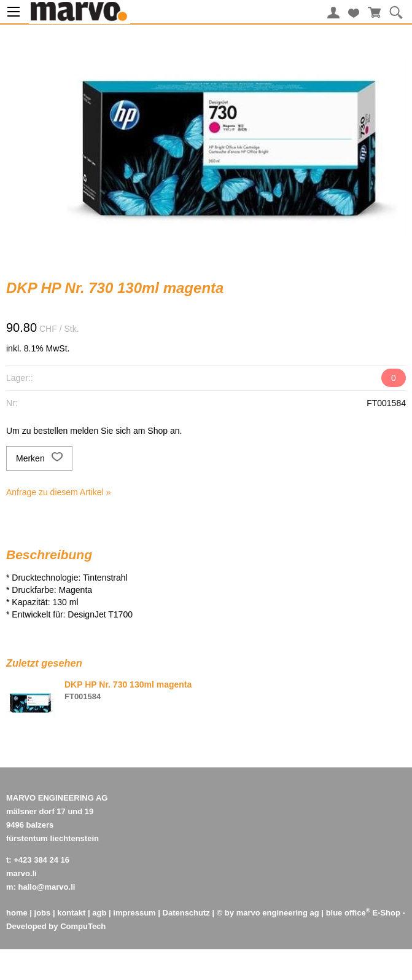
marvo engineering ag (278, 913)
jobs (43, 913)
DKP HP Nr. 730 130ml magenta (128, 684)
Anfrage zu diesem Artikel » (58, 492)
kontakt (71, 913)
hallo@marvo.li (47, 887)
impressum (134, 913)
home (17, 913)
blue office (348, 913)
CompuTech (83, 926)
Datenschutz (186, 913)
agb (99, 913)
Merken (39, 458)
